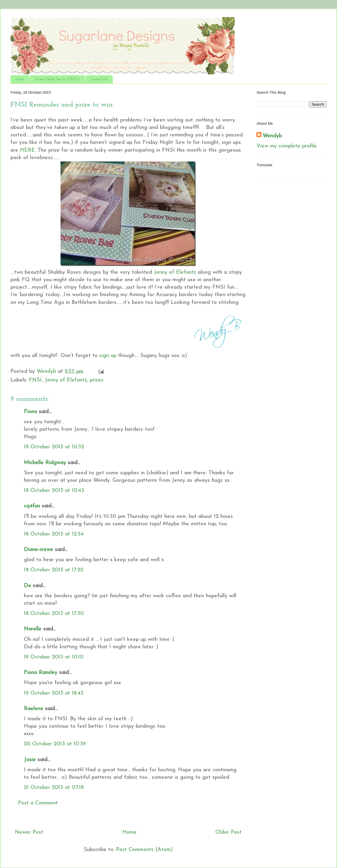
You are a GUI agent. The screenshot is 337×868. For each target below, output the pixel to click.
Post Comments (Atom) (144, 850)
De (27, 586)
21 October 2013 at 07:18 (54, 788)
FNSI (35, 380)
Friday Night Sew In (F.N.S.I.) (57, 79)
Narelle (33, 629)
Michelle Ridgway (45, 463)
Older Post (228, 832)
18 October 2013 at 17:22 (54, 570)
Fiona (30, 412)
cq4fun (32, 506)
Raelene (34, 709)
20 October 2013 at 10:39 (55, 744)
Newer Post (29, 832)
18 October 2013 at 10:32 (54, 447)
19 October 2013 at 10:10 (54, 657)
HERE (27, 150)
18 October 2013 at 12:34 (54, 534)
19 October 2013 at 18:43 (54, 693)
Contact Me (99, 79)
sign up (108, 356)
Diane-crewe (38, 550)
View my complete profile (287, 146)
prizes (97, 380)
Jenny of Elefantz (175, 272)
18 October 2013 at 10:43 (54, 491)
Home (20, 79)
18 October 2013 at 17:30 (54, 614)
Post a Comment (38, 803)
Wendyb (272, 136)
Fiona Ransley (41, 673)
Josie (30, 760)
